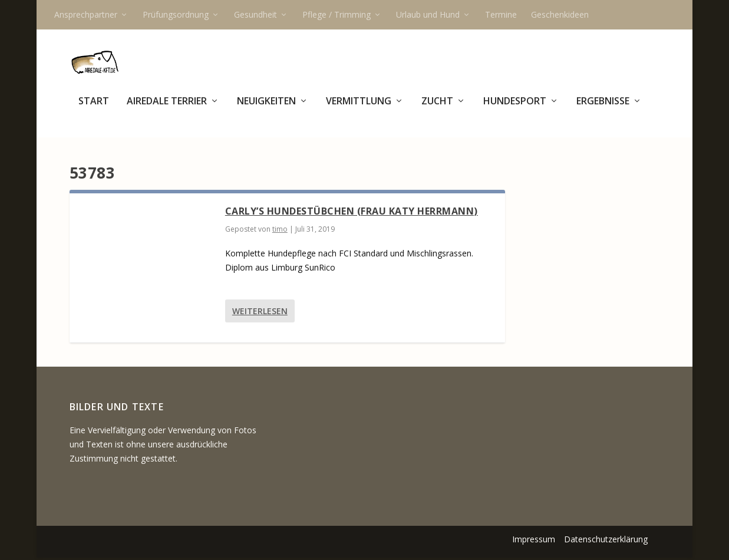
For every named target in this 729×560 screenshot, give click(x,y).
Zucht (437, 108)
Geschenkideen (560, 14)
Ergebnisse (603, 108)
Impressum (534, 541)
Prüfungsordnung (176, 14)
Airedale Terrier (167, 108)
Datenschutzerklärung (606, 541)
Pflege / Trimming (337, 14)
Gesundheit (255, 14)
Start (94, 108)
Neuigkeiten (266, 108)
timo (280, 231)
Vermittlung (359, 108)
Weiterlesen (260, 313)
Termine (501, 14)
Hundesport (515, 108)
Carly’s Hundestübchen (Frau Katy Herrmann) (352, 213)
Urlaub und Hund (428, 14)
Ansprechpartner (86, 14)
